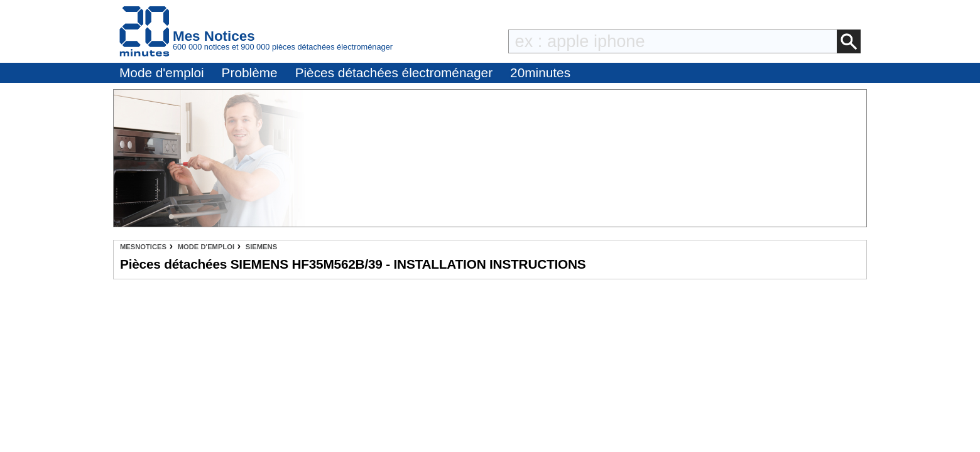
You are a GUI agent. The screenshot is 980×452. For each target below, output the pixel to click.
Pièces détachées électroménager (394, 73)
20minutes (540, 73)
